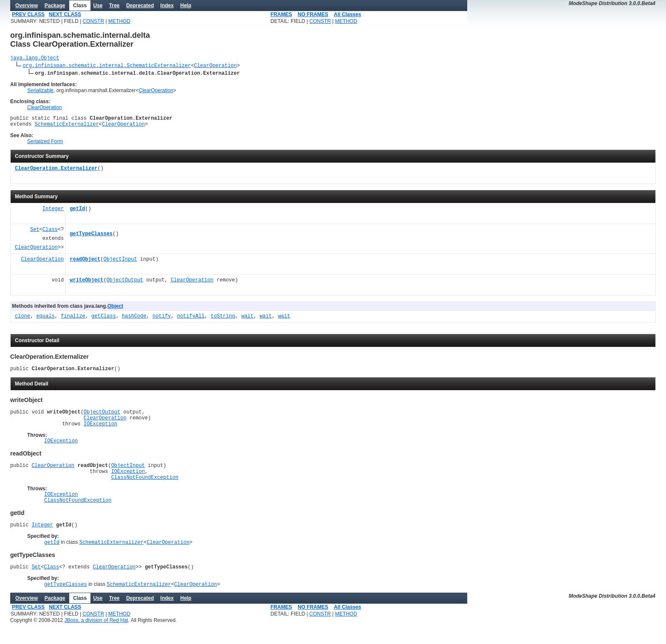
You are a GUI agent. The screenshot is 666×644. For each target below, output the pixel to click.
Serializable (40, 92)
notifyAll (191, 320)
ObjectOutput (125, 284)
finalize (73, 320)
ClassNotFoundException (145, 491)
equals (45, 320)
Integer (53, 213)
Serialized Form (45, 145)
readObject (85, 263)
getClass (104, 320)
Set (35, 234)
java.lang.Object (35, 59)
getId (77, 213)
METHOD (119, 21)
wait (247, 320)
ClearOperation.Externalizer (56, 173)
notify (162, 320)
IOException (100, 432)
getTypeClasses (91, 238)
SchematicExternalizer (67, 128)
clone (23, 320)
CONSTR (93, 21)
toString (223, 320)
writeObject (86, 284)
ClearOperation (216, 66)
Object (115, 310)
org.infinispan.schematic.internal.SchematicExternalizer (107, 66)
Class (50, 234)
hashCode (134, 320)
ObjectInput (120, 263)
